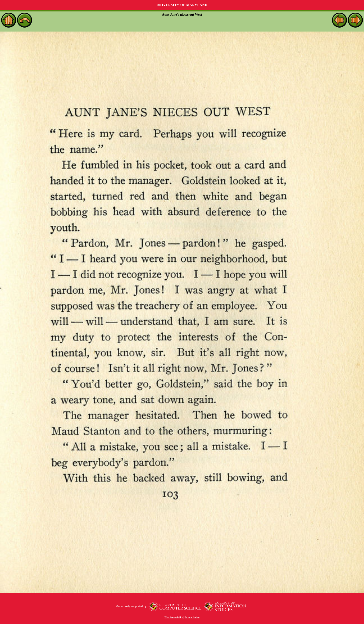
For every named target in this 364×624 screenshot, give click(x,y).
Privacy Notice (192, 617)
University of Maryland (182, 5)
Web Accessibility (174, 617)
